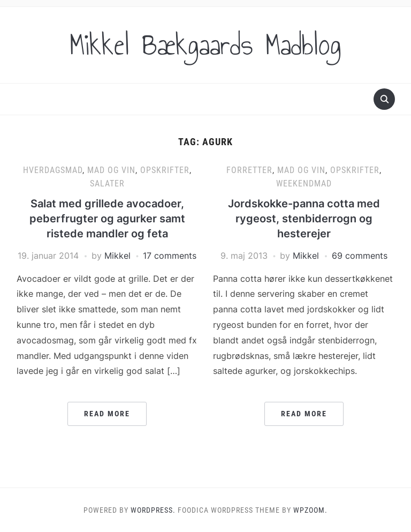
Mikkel (117, 256)
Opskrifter (165, 170)
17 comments (170, 256)
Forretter (249, 170)
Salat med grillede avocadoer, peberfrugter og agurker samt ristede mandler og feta (107, 219)
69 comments (360, 256)
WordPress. (153, 510)
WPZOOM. (310, 510)
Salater (107, 183)
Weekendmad (304, 183)
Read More (107, 414)
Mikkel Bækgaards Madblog (205, 45)
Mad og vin (111, 170)
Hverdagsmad (53, 170)
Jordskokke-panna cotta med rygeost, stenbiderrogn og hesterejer (304, 219)
